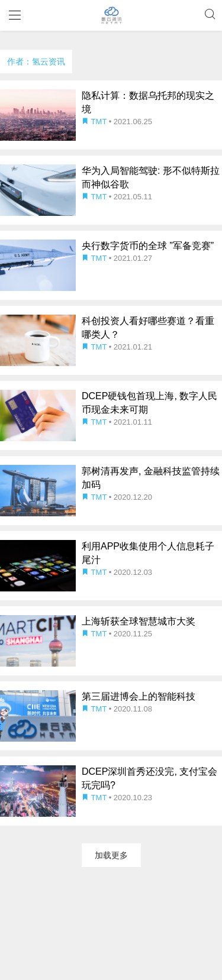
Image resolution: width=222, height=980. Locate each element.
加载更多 (111, 855)
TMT (95, 122)
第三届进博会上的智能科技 (139, 696)
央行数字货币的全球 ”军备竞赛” (148, 246)
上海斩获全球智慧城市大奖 (139, 621)
